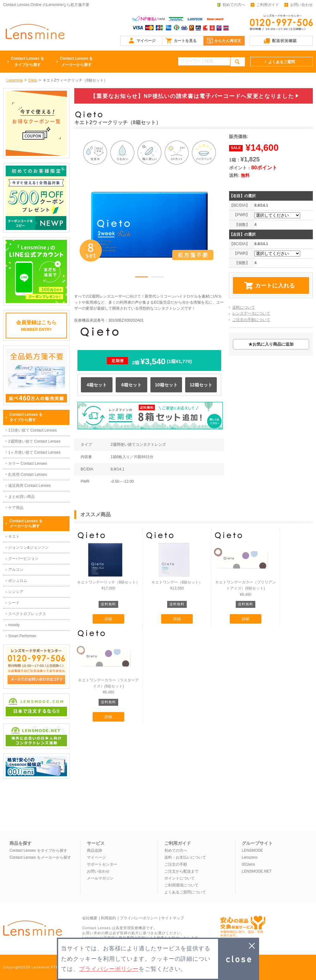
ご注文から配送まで (181, 871)
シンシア (16, 592)
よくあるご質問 (282, 62)
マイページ (146, 41)
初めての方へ (234, 5)
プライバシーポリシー (139, 918)
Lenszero (249, 857)
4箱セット (97, 385)
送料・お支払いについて (185, 857)
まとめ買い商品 (21, 497)
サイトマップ (173, 918)
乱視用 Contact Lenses (28, 475)
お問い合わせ (301, 5)
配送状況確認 (284, 41)
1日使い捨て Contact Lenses (32, 430)
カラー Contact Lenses (28, 463)
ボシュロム (18, 581)
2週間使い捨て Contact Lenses (34, 441)
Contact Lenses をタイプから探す (38, 850)
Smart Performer (22, 636)
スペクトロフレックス (27, 614)
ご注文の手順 (176, 864)
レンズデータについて (251, 313)
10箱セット (166, 385)
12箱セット (201, 385)
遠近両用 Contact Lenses (30, 486)
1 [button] (142, 278)
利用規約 (108, 918)
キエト (14, 536)
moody (14, 625)
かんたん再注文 (228, 41)
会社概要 (90, 918)
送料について (244, 307)
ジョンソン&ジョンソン (28, 547)
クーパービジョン (23, 559)
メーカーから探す (77, 61)
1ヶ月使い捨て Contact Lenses (34, 452)
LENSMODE (252, 850)
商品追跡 (94, 850)
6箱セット (131, 385)
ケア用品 (16, 508)
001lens (248, 864)
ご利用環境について (181, 885)
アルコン (16, 570)
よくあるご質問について (185, 892)
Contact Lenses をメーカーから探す (40, 857)
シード (14, 603)
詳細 (108, 619)
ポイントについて (179, 878)
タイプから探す (28, 61)
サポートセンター (102, 864)
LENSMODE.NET (257, 871)
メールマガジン (100, 878)
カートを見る (185, 41)
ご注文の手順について (251, 320)
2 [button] (157, 278)
